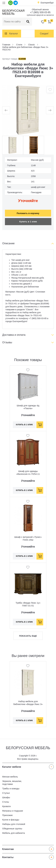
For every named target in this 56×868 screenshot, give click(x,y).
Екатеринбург (47, 3)
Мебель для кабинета (14, 833)
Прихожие (7, 815)
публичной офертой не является (40, 15)
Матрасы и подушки (13, 811)
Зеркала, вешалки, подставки (12, 783)
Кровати (6, 806)
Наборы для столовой (14, 824)
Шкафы (6, 797)
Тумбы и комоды (11, 788)
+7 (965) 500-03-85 (40, 12)
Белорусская (13, 12)
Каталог (14, 34)
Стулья (6, 793)
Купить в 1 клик (28, 222)
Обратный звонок (40, 9)
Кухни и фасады (11, 820)
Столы (6, 802)
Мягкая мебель (10, 777)
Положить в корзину (28, 213)
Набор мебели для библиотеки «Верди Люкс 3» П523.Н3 (28, 704)
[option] (28, 110)
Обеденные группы (12, 828)
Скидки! (44, 34)
